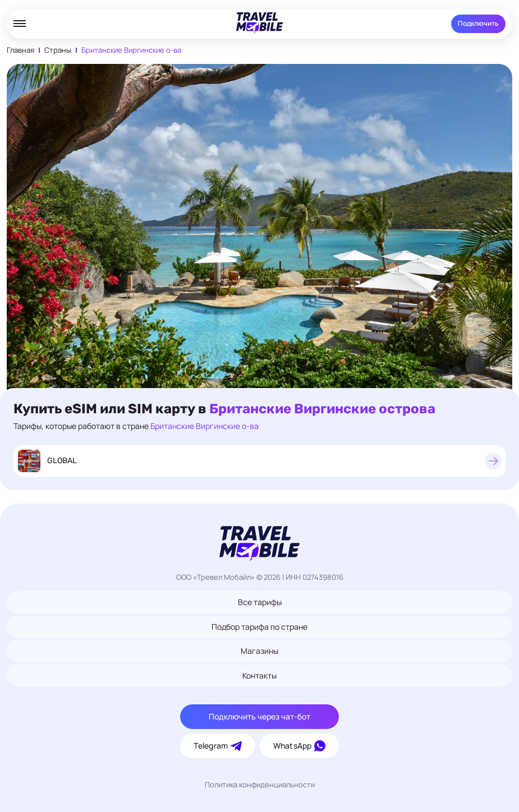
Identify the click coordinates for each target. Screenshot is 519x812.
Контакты (259, 675)
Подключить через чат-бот (259, 716)
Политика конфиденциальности (260, 785)
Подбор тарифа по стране (259, 627)
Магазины (259, 651)
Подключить (478, 23)
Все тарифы (260, 602)
